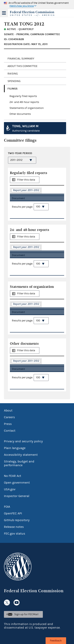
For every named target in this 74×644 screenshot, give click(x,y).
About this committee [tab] (22, 66)
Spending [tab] (14, 81)
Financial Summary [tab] (21, 59)
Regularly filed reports (23, 96)
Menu (4, 13)
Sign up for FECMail (26, 614)
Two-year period (20, 153)
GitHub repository (17, 520)
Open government (17, 483)
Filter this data (26, 180)
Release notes (14, 527)
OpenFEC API (13, 513)
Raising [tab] (13, 74)
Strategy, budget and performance (19, 463)
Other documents (20, 114)
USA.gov (10, 489)
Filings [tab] (13, 89)
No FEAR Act (13, 476)
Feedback (56, 641)
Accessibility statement (21, 455)
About (8, 411)
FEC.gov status (15, 534)
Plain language (15, 448)
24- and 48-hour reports (24, 102)
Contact (10, 431)
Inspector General (17, 496)
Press (8, 424)
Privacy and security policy (23, 441)
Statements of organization (27, 108)
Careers (9, 417)
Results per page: (30, 207)
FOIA (7, 507)
